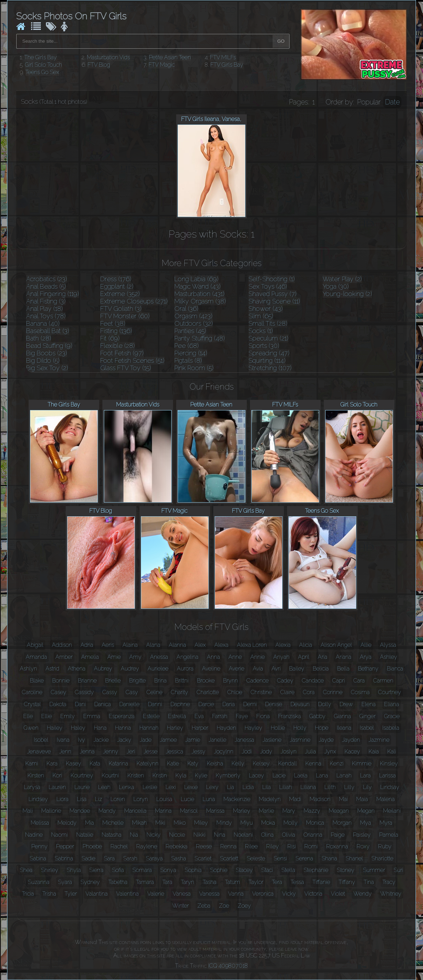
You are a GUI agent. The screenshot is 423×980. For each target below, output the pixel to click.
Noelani (243, 835)
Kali (392, 751)
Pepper (65, 846)
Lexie (191, 787)
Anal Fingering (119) (53, 294)
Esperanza (122, 716)
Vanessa (209, 894)
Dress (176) (116, 279)
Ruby (385, 846)
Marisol (189, 811)
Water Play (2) (342, 279)
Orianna (313, 835)
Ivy (82, 740)
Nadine (34, 835)
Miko (180, 823)
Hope (322, 728)
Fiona (263, 716)
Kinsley (389, 763)
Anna (213, 657)
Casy (132, 692)
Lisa (82, 799)
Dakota (58, 704)
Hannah (149, 728)
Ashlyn (28, 669)
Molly (291, 823)
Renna (228, 846)
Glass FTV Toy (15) (126, 368)
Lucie (187, 799)
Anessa (159, 657)
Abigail (35, 645)
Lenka (127, 787)
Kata (95, 763)
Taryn (187, 882)
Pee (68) (187, 346)
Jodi (247, 751)
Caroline (32, 692)
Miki (160, 823)
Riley (273, 846)
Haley (78, 728)
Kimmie (362, 763)
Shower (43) (266, 309)
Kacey (352, 751)
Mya (366, 823)
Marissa (215, 811)
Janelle (218, 740)
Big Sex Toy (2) (47, 368)
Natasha (112, 835)
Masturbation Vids (108, 57)
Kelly (238, 763)
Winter (181, 906)
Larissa (388, 775)
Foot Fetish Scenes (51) (132, 360)
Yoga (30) (336, 286)
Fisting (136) (116, 331)
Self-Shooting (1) (272, 279)
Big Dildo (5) (43, 360)
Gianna (342, 716)
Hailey (55, 728)
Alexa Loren (252, 645)
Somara (142, 870)
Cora (309, 692)
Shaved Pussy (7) (273, 294)
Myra (386, 823)
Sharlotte (382, 858)
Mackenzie (237, 799)
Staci (267, 870)
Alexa (221, 645)
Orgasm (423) (193, 316)
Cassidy (84, 692)
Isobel (41, 740)
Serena (304, 858)
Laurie (82, 787)
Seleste (256, 858)
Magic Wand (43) (198, 286)
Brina (160, 681)
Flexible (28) (118, 346)
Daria (229, 704)
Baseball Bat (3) (48, 331)
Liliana (308, 787)
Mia (90, 823)
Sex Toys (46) (268, 286)
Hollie (278, 728)
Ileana (344, 728)
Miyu (247, 823)
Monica (315, 823)
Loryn (141, 799)
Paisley (362, 835)
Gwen (31, 728)
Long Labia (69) (196, 279)
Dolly (325, 704)
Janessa (245, 740)
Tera (277, 882)
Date (392, 102)
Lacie (279, 775)
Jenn (65, 751)
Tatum (233, 882)
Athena (77, 669)
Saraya (154, 858)
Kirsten (36, 775)
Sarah (130, 858)
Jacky (124, 740)
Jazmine (379, 740)
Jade (146, 740)
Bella (343, 669)
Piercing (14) (191, 353)
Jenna (87, 751)
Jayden (351, 740)
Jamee (168, 740)
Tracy (389, 882)
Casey (59, 692)
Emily (68, 716)
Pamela (389, 835)
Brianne (87, 681)
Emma (92, 716)
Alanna (177, 645)
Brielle (113, 681)
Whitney (391, 894)
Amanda (36, 657)
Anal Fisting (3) (46, 301)
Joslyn (289, 751)
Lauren (57, 787)
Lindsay (390, 787)
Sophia (193, 870)
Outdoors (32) (194, 323)
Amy (135, 657)
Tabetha (118, 882)
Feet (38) (113, 323)
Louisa (164, 799)
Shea (26, 870)
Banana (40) (43, 323)
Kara (52, 763)
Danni (155, 704)
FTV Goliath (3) (121, 309)
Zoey (244, 906)
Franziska (290, 716)
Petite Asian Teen (170, 57)
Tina (369, 882)
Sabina (38, 858)
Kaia (374, 751)
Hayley (254, 728)
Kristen (136, 775)
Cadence (258, 681)
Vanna (236, 894)
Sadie (88, 858)
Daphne (180, 704)
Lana (322, 775)
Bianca (395, 669)
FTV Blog (99, 65)
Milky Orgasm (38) (200, 301)
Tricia (28, 894)
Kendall (288, 763)
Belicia (321, 669)
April (304, 657)
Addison (62, 645)
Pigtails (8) (188, 360)
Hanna (123, 728)
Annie (258, 657)
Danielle (129, 704)
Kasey (74, 763)
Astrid (52, 669)
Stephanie (316, 870)
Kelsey (261, 763)
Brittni (182, 681)
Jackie (101, 740)
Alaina (130, 645)
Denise (274, 704)
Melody (67, 823)
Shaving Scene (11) (274, 301)
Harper (200, 728)
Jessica (175, 751)
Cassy (110, 692)
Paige (338, 835)
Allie (366, 645)
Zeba (204, 906)
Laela (301, 775)
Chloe (235, 692)
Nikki (199, 835)
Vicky (289, 894)
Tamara (145, 882)
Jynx (330, 751)
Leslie (150, 787)
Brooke (206, 681)
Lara (365, 775)
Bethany (368, 669)
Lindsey (38, 799)
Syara (65, 882)
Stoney (346, 870)
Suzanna (39, 882)
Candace (313, 681)
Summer (374, 870)
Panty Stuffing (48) (200, 338)
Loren (118, 799)
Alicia (306, 645)
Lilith (330, 787)
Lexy (212, 787)
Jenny (111, 751)
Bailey (297, 669)
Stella (288, 870)
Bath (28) (39, 338)
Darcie (206, 704)
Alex (200, 645)
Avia (258, 669)
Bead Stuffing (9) (49, 346)
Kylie (201, 775)
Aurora (185, 669)
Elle (28, 716)
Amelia (90, 657)
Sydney (90, 882)
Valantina (97, 894)
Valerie (156, 894)
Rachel (119, 846)
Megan (366, 811)
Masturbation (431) (199, 294)
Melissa (40, 823)
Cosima (360, 692)
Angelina (187, 657)
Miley (201, 823)
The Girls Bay (41, 57)
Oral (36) (186, 309)
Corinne (333, 692)
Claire (287, 692)
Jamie (193, 740)
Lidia (248, 787)
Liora (62, 799)
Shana (329, 858)
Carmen (383, 681)
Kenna (313, 763)
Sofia (118, 870)
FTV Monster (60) (125, 316)
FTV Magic (162, 65)
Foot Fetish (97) (122, 353)
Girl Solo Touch (44, 65)
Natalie (85, 835)
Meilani (392, 811)
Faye (242, 716)
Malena (386, 799)
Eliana (392, 704)
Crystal (32, 704)
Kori (57, 775)
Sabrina (64, 858)
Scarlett (229, 858)
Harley (175, 728)
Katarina (118, 763)
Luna (209, 799)
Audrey (130, 669)
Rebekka (177, 846)
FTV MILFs (223, 57)
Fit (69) (110, 338)
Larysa (32, 787)
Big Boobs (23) (47, 353)
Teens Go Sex (42, 72)
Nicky (154, 835)
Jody (266, 751)
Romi (311, 846)
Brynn (231, 681)
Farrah (220, 716)
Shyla (74, 870)
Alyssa (388, 645)
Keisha (215, 763)
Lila (267, 787)
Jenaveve (39, 751)
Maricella (135, 811)
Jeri (131, 751)
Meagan (339, 811)
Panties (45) (190, 331)
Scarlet (203, 858)
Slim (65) (261, 316)
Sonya (168, 870)
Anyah (281, 657)
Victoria (313, 894)
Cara (359, 681)
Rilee (251, 846)
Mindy (224, 823)
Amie (114, 657)
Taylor (256, 882)
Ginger (368, 716)
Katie (173, 763)
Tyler (71, 894)
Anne (235, 657)
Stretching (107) (270, 368)
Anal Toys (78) (46, 316)
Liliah (286, 787)
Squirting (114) (267, 360)
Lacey (257, 775)
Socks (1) (261, 331)
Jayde (326, 740)
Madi (295, 799)
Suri (398, 870)
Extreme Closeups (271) (134, 301)
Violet (338, 894)
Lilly (349, 787)
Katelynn (148, 763)
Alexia (283, 645)
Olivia (289, 835)
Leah (104, 787)
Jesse (151, 751)
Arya (366, 657)
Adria (87, 645)
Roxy (363, 846)
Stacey (244, 870)
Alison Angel (336, 645)
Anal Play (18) (44, 309)
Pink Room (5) (194, 368)
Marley (242, 811)
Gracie (392, 716)
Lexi (171, 787)
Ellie (47, 716)
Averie (237, 669)
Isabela (391, 728)
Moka (268, 823)
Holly (300, 728)
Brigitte (138, 681)
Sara (109, 858)
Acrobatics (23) (47, 279)
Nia (134, 835)
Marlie (266, 811)
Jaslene (272, 740)
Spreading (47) (269, 353)
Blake (37, 681)
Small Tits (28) (268, 323)
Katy (193, 763)
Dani (80, 704)
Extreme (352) (120, 294)
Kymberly (228, 775)
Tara (167, 882)
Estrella (177, 716)
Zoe (224, 906)
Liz (99, 799)
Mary (289, 811)
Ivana (63, 740)
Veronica (263, 894)
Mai (343, 799)
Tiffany (347, 882)
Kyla (181, 775)
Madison (320, 799)
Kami (32, 763)
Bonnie (61, 681)
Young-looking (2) (347, 294)
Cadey (285, 681)
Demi (250, 704)
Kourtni (110, 775)
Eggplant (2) (117, 286)
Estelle (151, 716)
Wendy (363, 894)
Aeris (108, 645)
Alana (153, 645)
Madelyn (270, 799)
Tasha (210, 882)
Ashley (389, 657)
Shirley (50, 870)
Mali (28, 811)
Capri (339, 681)
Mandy (107, 811)
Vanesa (182, 894)
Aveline (211, 669)
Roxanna (337, 846)
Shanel (354, 858)
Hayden (227, 728)
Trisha (49, 894)
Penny (40, 846)
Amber (64, 657)
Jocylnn (224, 751)
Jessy (199, 751)
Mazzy (312, 811)
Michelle (113, 823)
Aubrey (103, 669)
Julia (311, 751)
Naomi (59, 835)
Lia (231, 787)
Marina (163, 811)
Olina (267, 835)
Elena (369, 704)
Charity (180, 692)
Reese (204, 846)
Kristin (160, 775)
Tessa (297, 882)
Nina (220, 835)
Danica (103, 704)
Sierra (96, 870)
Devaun (300, 704)
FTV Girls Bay (227, 65)
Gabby (317, 716)
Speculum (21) (269, 338)
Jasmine (300, 740)
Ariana (344, 657)
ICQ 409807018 (228, 966)
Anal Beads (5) (46, 286)
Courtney (390, 692)
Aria (323, 657)
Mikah (139, 823)
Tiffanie (321, 882)
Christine (261, 692)
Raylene (147, 846)
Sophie (219, 870)
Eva (199, 716)
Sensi (280, 858)
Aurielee (158, 669)
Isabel (367, 728)
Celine (154, 692)
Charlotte (208, 692)
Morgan (342, 823)
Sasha (179, 858)
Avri (276, 669)
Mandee (80, 811)
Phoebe (92, 846)
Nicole (177, 835)
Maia (362, 799)
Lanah (344, 775)
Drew (346, 704)
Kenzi (337, 763)
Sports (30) (264, 346)
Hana (100, 728)
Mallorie (51, 811)
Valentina (127, 894)
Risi (292, 846)
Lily (367, 787)
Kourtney (82, 775)
